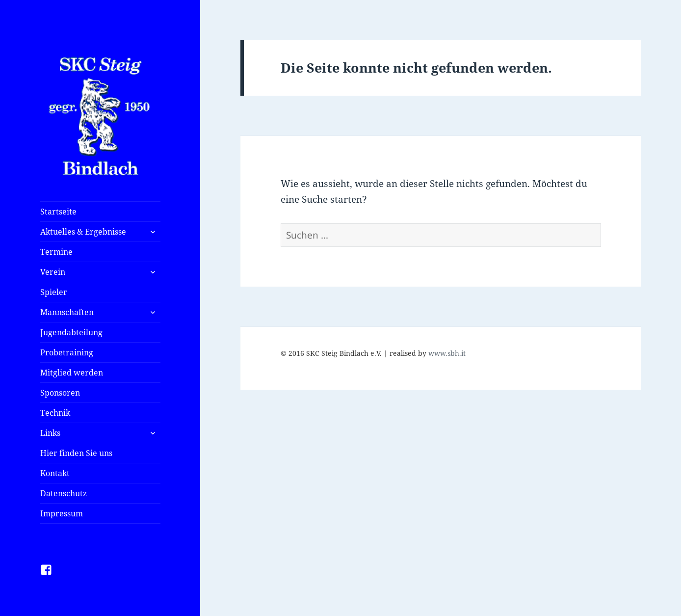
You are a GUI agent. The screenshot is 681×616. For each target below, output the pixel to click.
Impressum (62, 513)
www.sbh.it (447, 353)
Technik (55, 413)
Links (50, 433)
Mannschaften (67, 312)
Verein (53, 272)
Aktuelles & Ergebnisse (83, 232)
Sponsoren (60, 393)
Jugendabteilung (71, 332)
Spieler (54, 292)
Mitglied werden (72, 373)
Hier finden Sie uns (76, 453)
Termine (56, 252)
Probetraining (67, 352)
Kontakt (55, 473)
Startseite (58, 212)
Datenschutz (64, 493)
